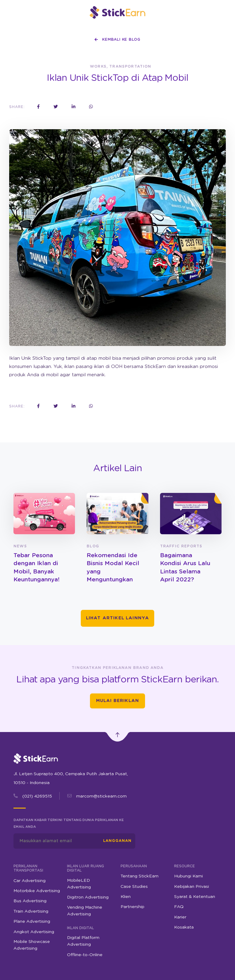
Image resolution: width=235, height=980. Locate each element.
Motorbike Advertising (37, 891)
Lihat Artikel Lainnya (118, 618)
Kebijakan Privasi (192, 887)
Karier (180, 917)
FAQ (179, 907)
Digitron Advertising (88, 897)
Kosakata (184, 927)
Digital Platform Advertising (83, 941)
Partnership (132, 907)
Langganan (117, 841)
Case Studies (134, 887)
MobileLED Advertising (79, 884)
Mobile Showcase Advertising (32, 945)
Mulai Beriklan (117, 701)
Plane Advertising (32, 922)
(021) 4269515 (37, 796)
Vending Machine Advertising (85, 911)
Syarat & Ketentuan (195, 897)
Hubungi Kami (188, 876)
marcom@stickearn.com (101, 796)
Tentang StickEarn (140, 876)
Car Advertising (30, 881)
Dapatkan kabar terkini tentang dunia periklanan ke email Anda (69, 823)
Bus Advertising (30, 901)
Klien (126, 897)
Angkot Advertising (34, 932)
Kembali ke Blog (117, 40)
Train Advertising (31, 911)
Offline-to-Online (85, 955)
